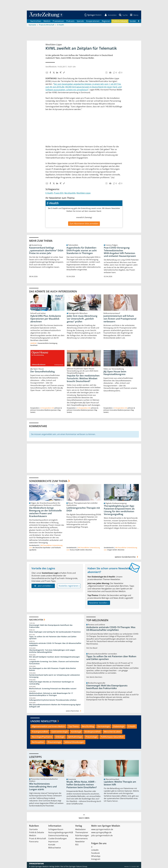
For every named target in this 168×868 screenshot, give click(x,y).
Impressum (53, 842)
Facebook (95, 853)
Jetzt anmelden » (43, 586)
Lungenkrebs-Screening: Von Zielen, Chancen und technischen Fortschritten (54, 663)
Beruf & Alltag (88, 726)
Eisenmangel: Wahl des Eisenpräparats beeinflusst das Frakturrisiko (51, 626)
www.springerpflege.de (101, 832)
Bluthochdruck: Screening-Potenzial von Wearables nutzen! (53, 689)
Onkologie (60, 737)
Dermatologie (104, 726)
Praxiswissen (58, 21)
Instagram (96, 859)
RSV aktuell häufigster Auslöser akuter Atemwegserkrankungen (54, 657)
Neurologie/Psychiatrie (42, 737)
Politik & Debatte (120, 21)
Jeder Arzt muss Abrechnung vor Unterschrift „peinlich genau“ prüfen (82, 319)
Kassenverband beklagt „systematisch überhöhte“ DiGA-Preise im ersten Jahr (46, 250)
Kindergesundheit (93, 732)
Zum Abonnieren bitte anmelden (84, 224)
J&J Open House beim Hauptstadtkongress (115, 373)
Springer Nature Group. (78, 866)
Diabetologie (119, 726)
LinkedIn (95, 850)
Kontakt (52, 845)
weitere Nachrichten (74, 711)
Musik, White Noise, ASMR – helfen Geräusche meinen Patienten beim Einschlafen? (82, 785)
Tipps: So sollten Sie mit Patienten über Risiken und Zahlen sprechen (53, 638)
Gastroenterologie (60, 732)
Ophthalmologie (75, 737)
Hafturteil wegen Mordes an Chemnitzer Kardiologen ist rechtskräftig (52, 683)
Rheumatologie (54, 742)
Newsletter (80, 842)
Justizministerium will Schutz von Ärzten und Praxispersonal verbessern (120, 319)
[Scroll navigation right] (139, 21)
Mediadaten (80, 829)
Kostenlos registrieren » (69, 586)
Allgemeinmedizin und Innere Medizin (48, 726)
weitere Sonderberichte (127, 557)
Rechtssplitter (38, 742)
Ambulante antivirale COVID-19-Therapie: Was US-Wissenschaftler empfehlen (55, 644)
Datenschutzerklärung (58, 835)
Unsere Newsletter (43, 721)
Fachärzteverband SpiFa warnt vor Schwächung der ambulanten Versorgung (55, 676)
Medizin (47, 21)
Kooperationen (93, 21)
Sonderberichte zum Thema (48, 481)
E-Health (49, 193)
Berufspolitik (70, 193)
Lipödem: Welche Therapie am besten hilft (120, 783)
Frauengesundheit (40, 732)
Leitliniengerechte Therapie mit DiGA (83, 509)
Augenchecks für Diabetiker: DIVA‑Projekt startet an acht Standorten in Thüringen (82, 250)
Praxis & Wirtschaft (38, 839)
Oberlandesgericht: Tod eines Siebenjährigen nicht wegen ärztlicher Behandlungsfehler (52, 651)
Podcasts (70, 21)
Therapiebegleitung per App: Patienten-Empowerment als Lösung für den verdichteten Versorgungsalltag (119, 510)
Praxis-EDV (59, 193)
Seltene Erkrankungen (74, 742)
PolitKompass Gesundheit (112, 737)
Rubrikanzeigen (82, 835)
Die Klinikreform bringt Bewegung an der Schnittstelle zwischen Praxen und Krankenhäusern (45, 512)
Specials (80, 21)
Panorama (34, 842)
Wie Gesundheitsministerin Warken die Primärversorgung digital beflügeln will (55, 706)
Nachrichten (36, 21)
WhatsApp (96, 856)
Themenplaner (82, 832)
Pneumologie (91, 737)
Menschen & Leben (112, 732)
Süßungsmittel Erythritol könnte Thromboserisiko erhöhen (53, 700)
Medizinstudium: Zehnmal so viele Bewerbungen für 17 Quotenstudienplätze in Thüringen (51, 694)
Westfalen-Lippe (83, 193)
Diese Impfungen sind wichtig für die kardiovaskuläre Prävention (55, 632)
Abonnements (81, 839)
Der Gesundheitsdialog (43, 371)
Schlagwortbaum (56, 829)
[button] (134, 15)
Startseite (33, 829)
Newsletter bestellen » (99, 603)
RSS (77, 845)
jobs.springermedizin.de (102, 835)
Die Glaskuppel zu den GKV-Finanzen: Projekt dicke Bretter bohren (53, 669)
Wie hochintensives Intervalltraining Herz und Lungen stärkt (43, 787)
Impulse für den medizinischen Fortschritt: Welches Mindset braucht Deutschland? (83, 379)
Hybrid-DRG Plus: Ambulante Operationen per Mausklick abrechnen (46, 319)
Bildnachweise (55, 848)
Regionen (106, 21)
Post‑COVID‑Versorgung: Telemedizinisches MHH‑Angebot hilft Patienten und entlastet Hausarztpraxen (120, 252)
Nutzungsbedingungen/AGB (61, 832)
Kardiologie (76, 732)
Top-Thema (73, 726)
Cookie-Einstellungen (58, 839)
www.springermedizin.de (102, 829)
